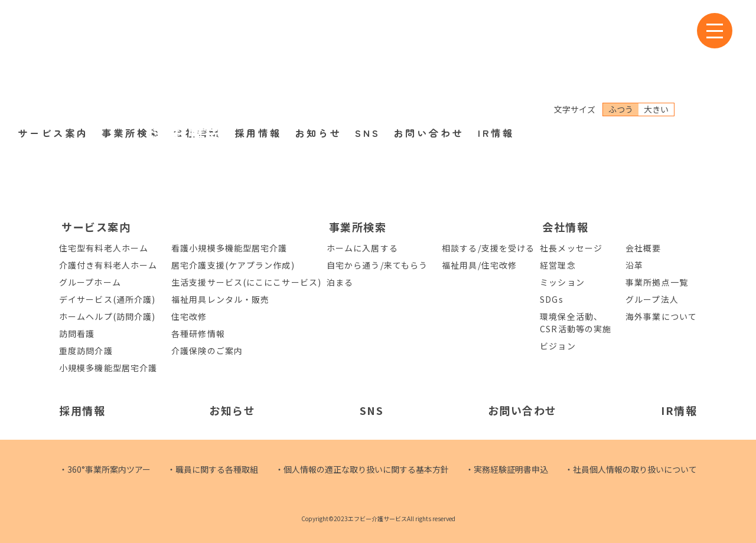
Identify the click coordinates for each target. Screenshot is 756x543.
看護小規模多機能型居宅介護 (229, 248)
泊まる (340, 282)
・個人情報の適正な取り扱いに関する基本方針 (362, 469)
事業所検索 (131, 58)
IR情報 (496, 58)
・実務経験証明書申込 (507, 469)
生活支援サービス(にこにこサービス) (246, 282)
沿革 (634, 265)
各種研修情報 (198, 333)
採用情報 (258, 58)
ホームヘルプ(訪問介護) (107, 316)
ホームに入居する (362, 248)
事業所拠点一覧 (657, 282)
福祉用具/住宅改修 (479, 265)
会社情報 (197, 58)
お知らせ (318, 58)
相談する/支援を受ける (488, 248)
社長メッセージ (571, 248)
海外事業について (661, 316)
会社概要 (643, 248)
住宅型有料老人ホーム (104, 248)
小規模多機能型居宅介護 (108, 368)
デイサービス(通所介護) (107, 299)
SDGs (551, 299)
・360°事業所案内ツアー (105, 469)
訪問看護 (77, 333)
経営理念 (558, 265)
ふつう (621, 35)
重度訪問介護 (86, 351)
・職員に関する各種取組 (213, 469)
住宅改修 (189, 316)
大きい (656, 35)
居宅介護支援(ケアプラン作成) (233, 265)
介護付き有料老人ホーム (108, 265)
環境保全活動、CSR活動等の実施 (576, 323)
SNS (368, 58)
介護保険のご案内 (207, 351)
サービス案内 (53, 58)
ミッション (562, 282)
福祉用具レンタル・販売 (220, 299)
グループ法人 (652, 299)
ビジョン (558, 346)
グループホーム (90, 282)
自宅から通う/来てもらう (377, 265)
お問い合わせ (429, 58)
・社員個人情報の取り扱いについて (631, 469)
